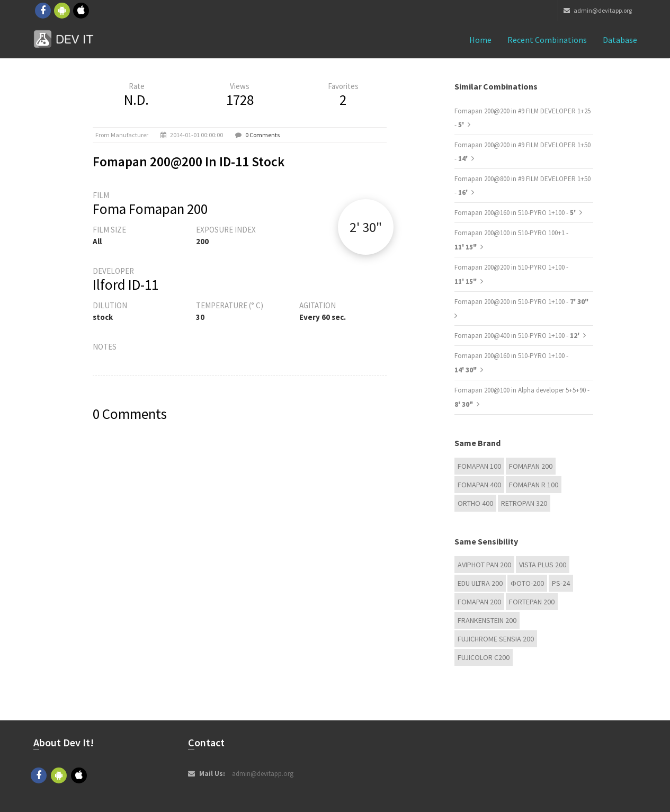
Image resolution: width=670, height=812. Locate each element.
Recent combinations (547, 40)
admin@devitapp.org (598, 10)
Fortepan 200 (532, 602)
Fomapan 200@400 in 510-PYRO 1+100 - (518, 336)
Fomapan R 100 (534, 485)
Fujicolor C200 (484, 657)
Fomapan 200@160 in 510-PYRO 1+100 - (516, 213)
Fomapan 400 (479, 485)
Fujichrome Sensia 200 (496, 639)
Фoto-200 (527, 583)
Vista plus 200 (543, 565)
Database (620, 40)
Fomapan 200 (531, 466)
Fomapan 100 (479, 466)
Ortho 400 (475, 503)
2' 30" (366, 227)
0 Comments (262, 135)
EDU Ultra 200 (480, 583)
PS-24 (561, 583)
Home (480, 40)
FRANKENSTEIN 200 (487, 620)
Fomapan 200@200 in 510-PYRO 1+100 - (521, 302)
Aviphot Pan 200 (484, 565)
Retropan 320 (524, 503)
